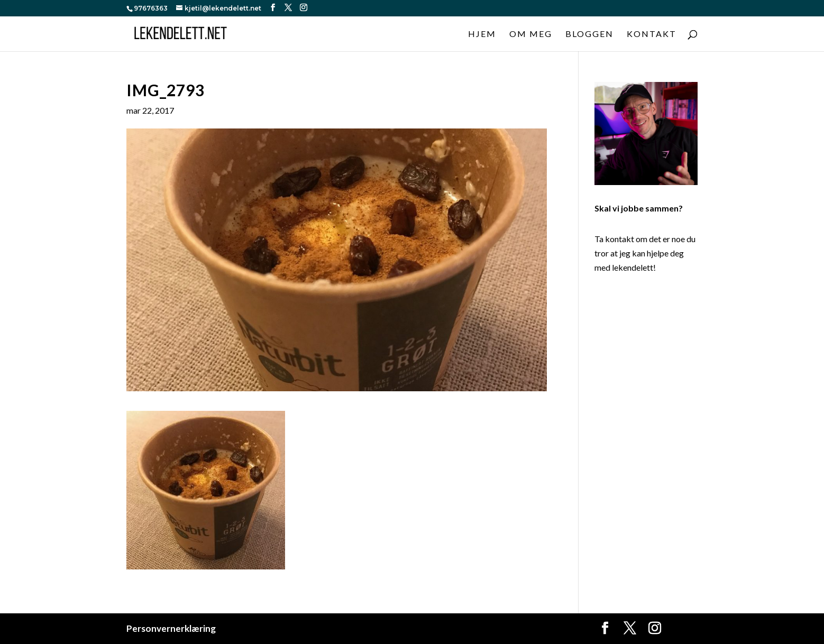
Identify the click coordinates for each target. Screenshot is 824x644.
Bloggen (589, 34)
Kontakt (652, 34)
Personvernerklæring (171, 628)
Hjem (482, 34)
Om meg (531, 34)
